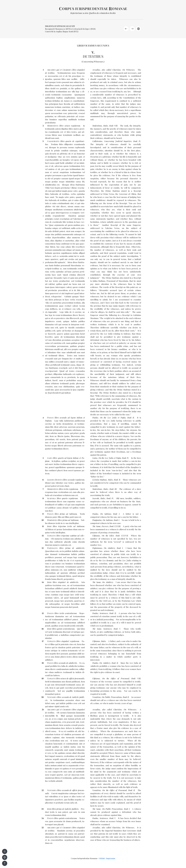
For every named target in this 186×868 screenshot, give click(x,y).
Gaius (95, 458)
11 (43, 526)
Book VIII (113, 126)
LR (55, 480)
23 (43, 809)
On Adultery (109, 548)
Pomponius (97, 520)
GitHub (102, 858)
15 (43, 613)
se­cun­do (63, 418)
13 (43, 548)
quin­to (60, 629)
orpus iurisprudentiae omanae (93, 9)
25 (43, 827)
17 (43, 641)
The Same (96, 526)
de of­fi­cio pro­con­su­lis (75, 678)
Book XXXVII (122, 536)
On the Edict (108, 536)
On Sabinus (106, 514)
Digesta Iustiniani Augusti (60, 26)
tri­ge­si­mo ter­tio (65, 526)
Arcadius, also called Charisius (106, 70)
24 (43, 818)
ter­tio (66, 489)
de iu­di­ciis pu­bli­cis (70, 809)
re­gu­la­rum (76, 126)
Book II (131, 418)
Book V (117, 629)
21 (43, 709)
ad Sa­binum (71, 514)
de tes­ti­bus (50, 73)
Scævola (96, 498)
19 (43, 678)
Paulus (95, 418)
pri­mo (62, 514)
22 (43, 790)
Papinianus (97, 548)
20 (42, 697)
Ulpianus (96, 536)
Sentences (104, 613)
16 (43, 629)
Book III (113, 489)
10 (43, 520)
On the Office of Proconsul (116, 678)
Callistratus (97, 141)
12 (43, 536)
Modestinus (97, 126)
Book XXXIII (115, 526)
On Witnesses (129, 70)
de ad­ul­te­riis (78, 548)
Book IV (137, 141)
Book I (116, 514)
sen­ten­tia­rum (71, 613)
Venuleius (97, 697)
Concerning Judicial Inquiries (118, 141)
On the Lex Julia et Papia (113, 418)
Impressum (111, 858)
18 (43, 663)
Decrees (105, 526)
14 (43, 582)
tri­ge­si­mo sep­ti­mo (69, 536)
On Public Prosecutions (112, 697)
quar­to (68, 141)
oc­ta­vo (67, 126)
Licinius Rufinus (100, 480)
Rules (106, 126)
